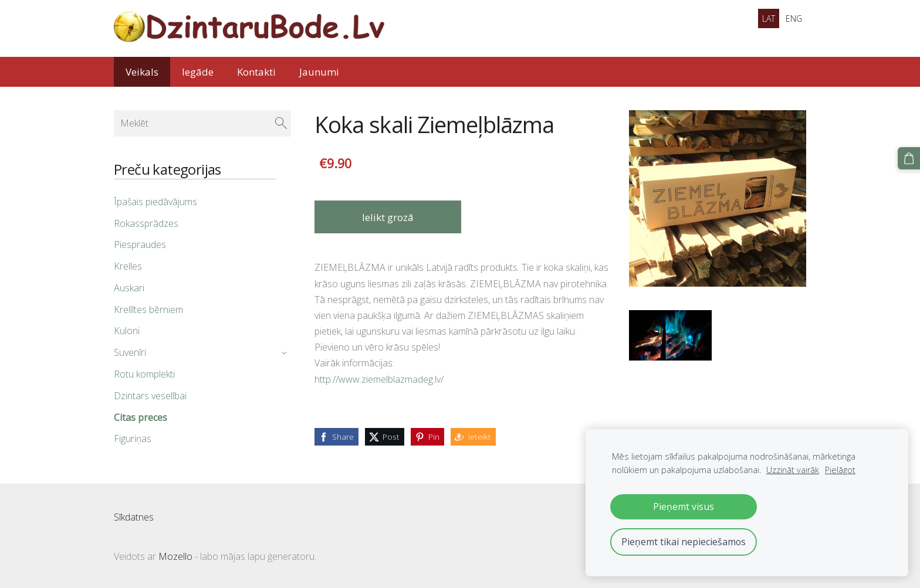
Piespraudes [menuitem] (140, 244)
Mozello (175, 556)
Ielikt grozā (388, 217)
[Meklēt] (202, 123)
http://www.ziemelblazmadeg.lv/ (379, 379)
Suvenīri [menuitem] (130, 352)
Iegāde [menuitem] (198, 72)
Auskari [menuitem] (129, 288)
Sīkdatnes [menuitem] (134, 517)
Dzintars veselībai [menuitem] (150, 396)
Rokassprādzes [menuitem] (146, 223)
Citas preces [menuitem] (141, 417)
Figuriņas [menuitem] (133, 439)
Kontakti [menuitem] (256, 72)
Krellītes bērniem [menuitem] (148, 310)
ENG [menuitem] (794, 18)
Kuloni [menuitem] (127, 331)
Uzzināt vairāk (793, 470)
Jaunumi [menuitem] (319, 72)
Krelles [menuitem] (128, 266)
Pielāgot (840, 470)
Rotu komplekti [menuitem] (144, 374)
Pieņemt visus (684, 507)
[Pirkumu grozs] (909, 158)
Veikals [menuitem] (142, 72)
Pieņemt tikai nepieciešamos (684, 542)
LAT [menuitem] (769, 18)
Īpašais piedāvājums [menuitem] (155, 202)
